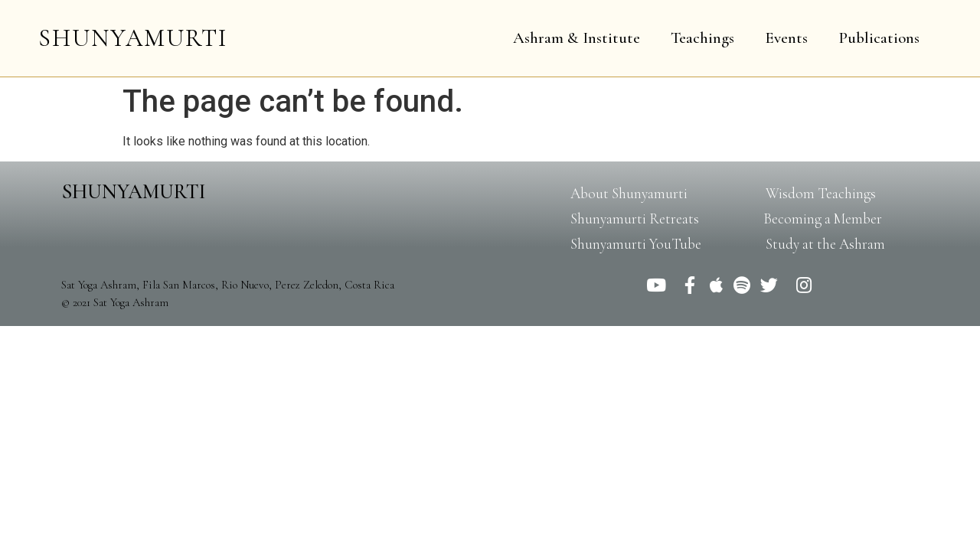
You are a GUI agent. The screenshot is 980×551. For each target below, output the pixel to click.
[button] (629, 193)
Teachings (702, 38)
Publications (879, 38)
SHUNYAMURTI (133, 38)
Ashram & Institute (577, 38)
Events (786, 38)
